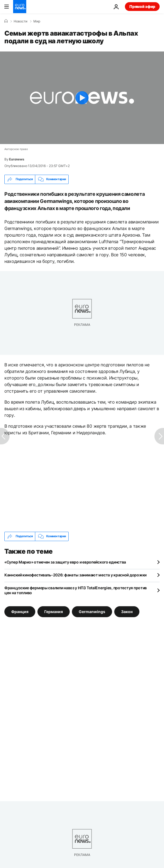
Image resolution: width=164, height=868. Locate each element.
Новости (20, 21)
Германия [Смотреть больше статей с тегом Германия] (54, 611)
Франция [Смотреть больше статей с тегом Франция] (20, 611)
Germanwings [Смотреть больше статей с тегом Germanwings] (92, 611)
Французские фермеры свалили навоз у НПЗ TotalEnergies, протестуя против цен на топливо (76, 590)
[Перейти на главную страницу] (20, 7)
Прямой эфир (142, 6)
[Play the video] (82, 98)
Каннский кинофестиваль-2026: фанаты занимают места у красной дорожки (75, 575)
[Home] (6, 21)
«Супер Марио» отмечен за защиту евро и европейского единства (65, 562)
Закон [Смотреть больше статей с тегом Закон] (127, 611)
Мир (37, 21)
